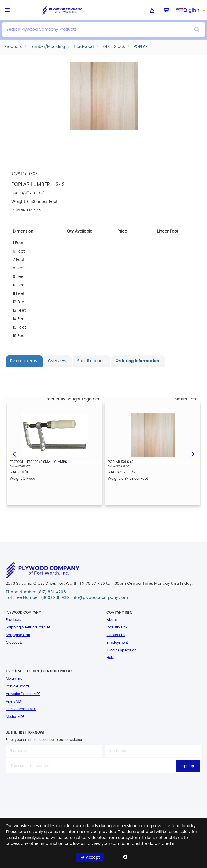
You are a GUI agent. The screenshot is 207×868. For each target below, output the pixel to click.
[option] (55, 454)
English (191, 10)
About (112, 620)
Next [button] (193, 453)
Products (13, 620)
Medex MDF (15, 717)
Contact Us (116, 635)
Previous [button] (14, 453)
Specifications (91, 361)
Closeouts (14, 643)
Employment (117, 643)
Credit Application (122, 650)
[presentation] (104, 786)
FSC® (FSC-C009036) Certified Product (41, 671)
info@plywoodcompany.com (100, 598)
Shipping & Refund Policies (28, 627)
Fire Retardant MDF (21, 709)
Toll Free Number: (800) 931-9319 (38, 598)
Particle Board (17, 686)
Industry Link (117, 627)
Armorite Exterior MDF (23, 694)
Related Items (24, 361)
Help (110, 658)
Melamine (14, 679)
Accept (90, 857)
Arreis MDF (14, 701)
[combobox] (191, 10)
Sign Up (188, 766)
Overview (57, 361)
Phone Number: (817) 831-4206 (36, 592)
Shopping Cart (18, 635)
